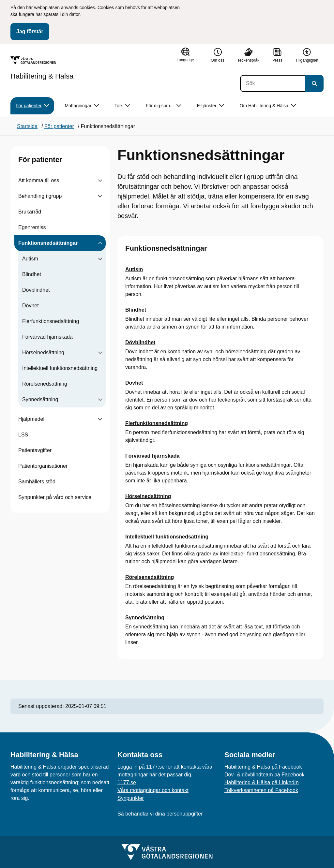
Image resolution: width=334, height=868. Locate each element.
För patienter (40, 160)
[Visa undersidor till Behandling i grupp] (100, 196)
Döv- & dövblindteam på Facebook (264, 775)
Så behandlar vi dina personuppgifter (160, 814)
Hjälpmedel (31, 419)
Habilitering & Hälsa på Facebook (263, 767)
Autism (30, 259)
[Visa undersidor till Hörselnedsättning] (100, 353)
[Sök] (273, 83)
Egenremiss (32, 227)
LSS (23, 435)
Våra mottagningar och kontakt (153, 790)
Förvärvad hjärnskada (47, 337)
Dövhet (30, 306)
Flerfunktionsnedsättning (51, 321)
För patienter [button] (32, 106)
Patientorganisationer (43, 466)
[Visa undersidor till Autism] (100, 259)
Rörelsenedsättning (45, 384)
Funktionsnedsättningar (48, 243)
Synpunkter (131, 798)
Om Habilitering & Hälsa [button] (268, 106)
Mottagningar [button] (82, 106)
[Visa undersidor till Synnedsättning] (100, 400)
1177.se (127, 782)
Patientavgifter (35, 450)
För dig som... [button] (164, 106)
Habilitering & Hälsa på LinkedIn (262, 782)
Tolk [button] (122, 106)
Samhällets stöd (37, 482)
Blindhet (32, 274)
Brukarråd (30, 212)
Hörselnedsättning (43, 353)
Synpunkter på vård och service (55, 497)
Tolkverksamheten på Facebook (261, 790)
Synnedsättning (40, 399)
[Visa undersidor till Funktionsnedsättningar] (100, 243)
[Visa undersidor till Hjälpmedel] (100, 419)
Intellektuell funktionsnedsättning (60, 368)
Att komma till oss (39, 180)
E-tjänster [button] (211, 106)
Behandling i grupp (40, 196)
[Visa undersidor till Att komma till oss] (100, 181)
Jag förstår (30, 31)
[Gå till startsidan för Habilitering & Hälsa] (42, 68)
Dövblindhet (36, 290)
